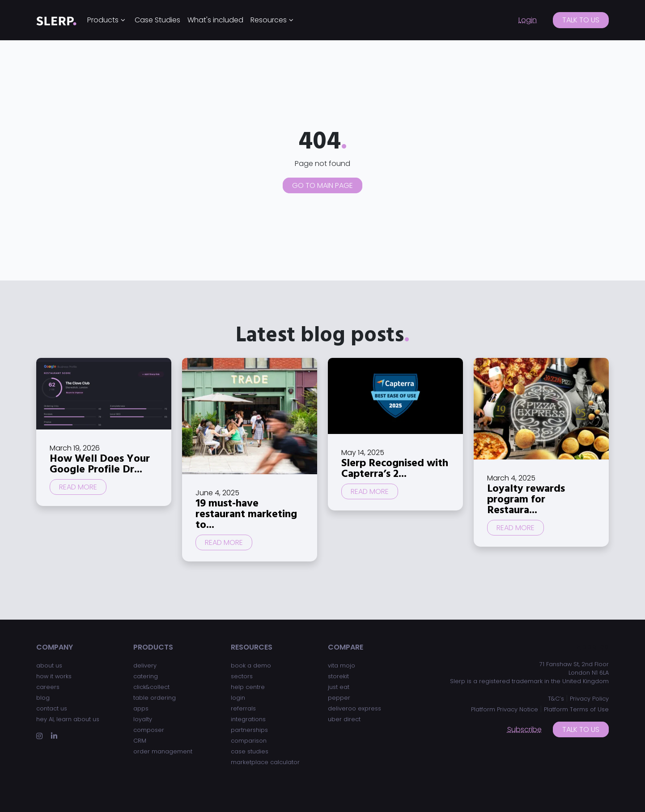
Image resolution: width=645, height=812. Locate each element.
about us (49, 665)
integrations (248, 719)
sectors (242, 676)
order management (163, 751)
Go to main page (322, 185)
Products (103, 20)
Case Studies (157, 20)
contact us (52, 708)
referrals (243, 708)
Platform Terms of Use (576, 709)
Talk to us (581, 20)
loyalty (143, 719)
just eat (339, 687)
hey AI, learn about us (68, 719)
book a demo (251, 665)
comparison (249, 741)
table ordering (155, 698)
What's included (215, 20)
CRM (140, 741)
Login (528, 20)
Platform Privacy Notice (505, 709)
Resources (269, 20)
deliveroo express (354, 708)
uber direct (344, 719)
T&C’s (556, 699)
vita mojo (342, 665)
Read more (78, 487)
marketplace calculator (265, 762)
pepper (339, 698)
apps (141, 708)
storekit (338, 676)
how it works (54, 676)
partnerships (249, 730)
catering (146, 676)
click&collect (151, 687)
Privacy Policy (589, 699)
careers (48, 687)
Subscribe (524, 729)
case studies (250, 751)
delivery (145, 665)
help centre (248, 687)
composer (149, 730)
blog (43, 698)
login (238, 698)
